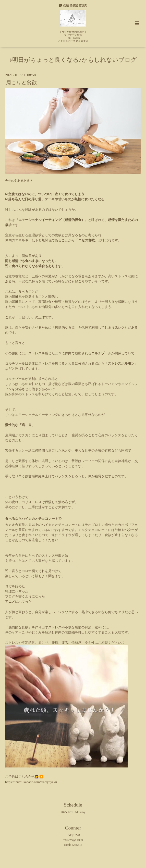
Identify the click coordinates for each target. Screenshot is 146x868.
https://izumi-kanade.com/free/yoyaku (31, 782)
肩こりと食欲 (21, 83)
